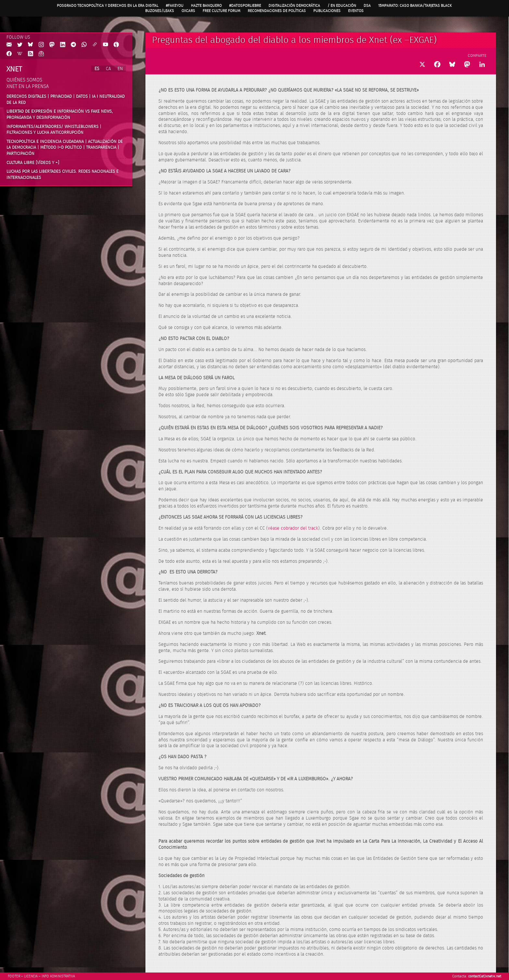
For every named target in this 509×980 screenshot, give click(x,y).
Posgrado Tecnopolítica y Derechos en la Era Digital (108, 6)
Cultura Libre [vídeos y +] (33, 163)
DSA (367, 6)
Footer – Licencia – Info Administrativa (41, 976)
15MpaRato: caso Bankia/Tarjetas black (415, 6)
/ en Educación (342, 6)
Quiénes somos (24, 80)
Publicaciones (327, 11)
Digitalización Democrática (294, 6)
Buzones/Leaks (160, 11)
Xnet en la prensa (28, 87)
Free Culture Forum (221, 11)
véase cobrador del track (293, 528)
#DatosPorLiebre (245, 6)
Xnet (14, 69)
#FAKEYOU (175, 6)
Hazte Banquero (206, 6)
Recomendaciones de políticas (277, 11)
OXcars (188, 11)
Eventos (356, 11)
